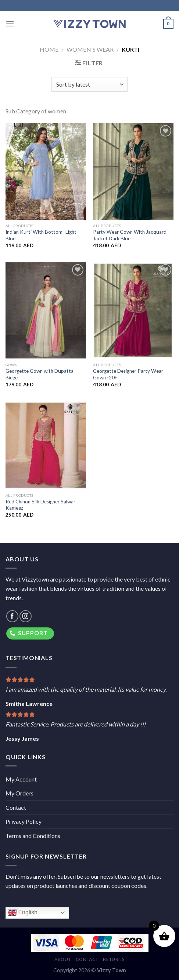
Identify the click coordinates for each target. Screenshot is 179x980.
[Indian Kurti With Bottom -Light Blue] (46, 171)
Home (49, 49)
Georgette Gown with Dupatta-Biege (40, 374)
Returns (114, 959)
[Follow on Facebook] (12, 616)
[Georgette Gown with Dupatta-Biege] (46, 310)
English (23, 913)
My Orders (19, 793)
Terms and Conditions (33, 836)
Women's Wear (90, 49)
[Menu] (10, 24)
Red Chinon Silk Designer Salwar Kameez (40, 505)
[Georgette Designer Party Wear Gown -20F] (133, 310)
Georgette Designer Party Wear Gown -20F (128, 374)
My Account (21, 779)
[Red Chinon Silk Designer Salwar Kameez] (46, 445)
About (63, 959)
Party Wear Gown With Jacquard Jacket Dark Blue (130, 235)
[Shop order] (89, 84)
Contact (16, 807)
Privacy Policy (24, 821)
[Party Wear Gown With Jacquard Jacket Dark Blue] (133, 171)
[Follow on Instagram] (26, 616)
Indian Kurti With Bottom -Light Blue (41, 235)
